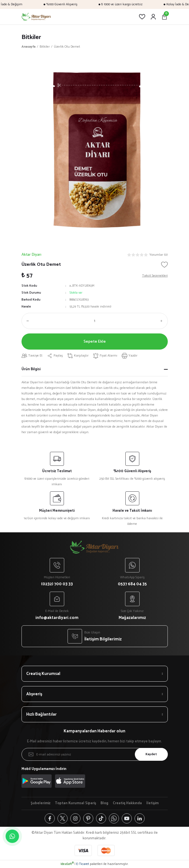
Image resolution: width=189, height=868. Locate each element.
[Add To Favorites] (164, 265)
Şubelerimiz (41, 803)
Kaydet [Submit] (151, 754)
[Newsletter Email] (95, 754)
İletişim (152, 803)
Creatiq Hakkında (127, 803)
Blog (104, 803)
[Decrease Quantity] (27, 321)
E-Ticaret (83, 864)
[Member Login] (153, 17)
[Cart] (164, 17)
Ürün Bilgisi (31, 369)
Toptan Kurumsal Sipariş (76, 803)
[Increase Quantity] (163, 321)
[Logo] (36, 17)
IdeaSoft (67, 864)
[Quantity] (95, 321)
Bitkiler (31, 37)
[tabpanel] (95, 149)
